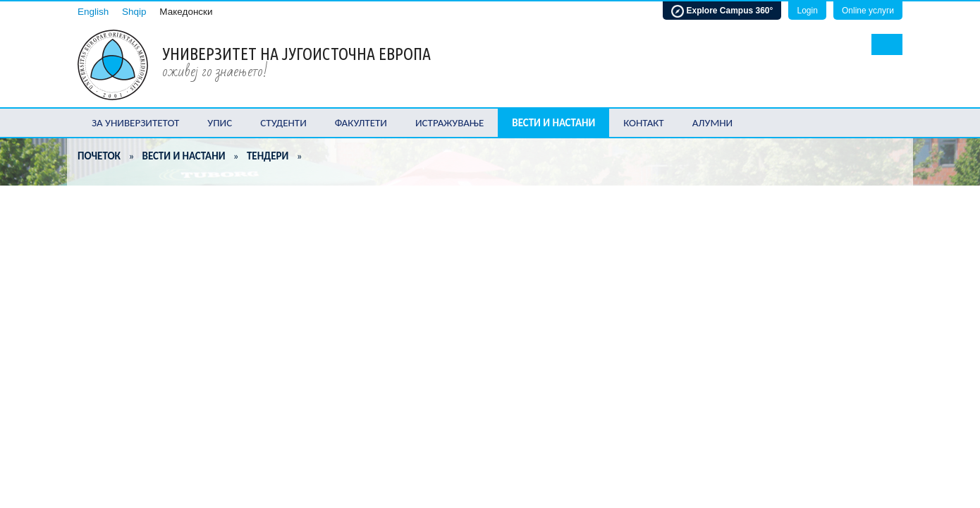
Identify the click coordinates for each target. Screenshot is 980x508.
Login (807, 11)
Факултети (361, 123)
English (93, 12)
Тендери (268, 156)
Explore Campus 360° (722, 11)
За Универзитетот (135, 123)
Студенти (283, 123)
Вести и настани (553, 123)
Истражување (449, 123)
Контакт (643, 123)
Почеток (99, 156)
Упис (220, 123)
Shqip (134, 12)
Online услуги (868, 11)
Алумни (713, 123)
